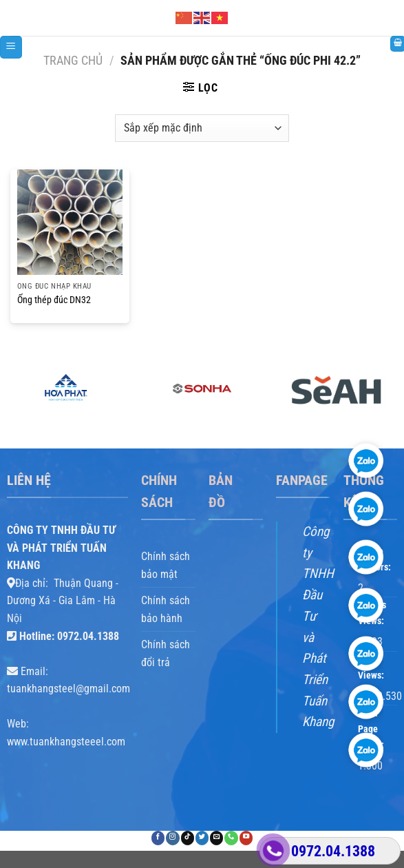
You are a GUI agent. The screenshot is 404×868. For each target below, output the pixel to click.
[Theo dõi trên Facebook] (158, 838)
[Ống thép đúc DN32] (70, 222)
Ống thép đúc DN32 (54, 300)
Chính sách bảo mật (166, 565)
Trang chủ (73, 60)
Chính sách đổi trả (166, 653)
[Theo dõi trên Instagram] (172, 838)
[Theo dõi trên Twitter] (202, 838)
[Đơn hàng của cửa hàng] (202, 128)
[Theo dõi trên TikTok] (188, 838)
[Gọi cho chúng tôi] (231, 838)
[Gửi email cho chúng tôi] (216, 838)
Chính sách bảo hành (166, 609)
